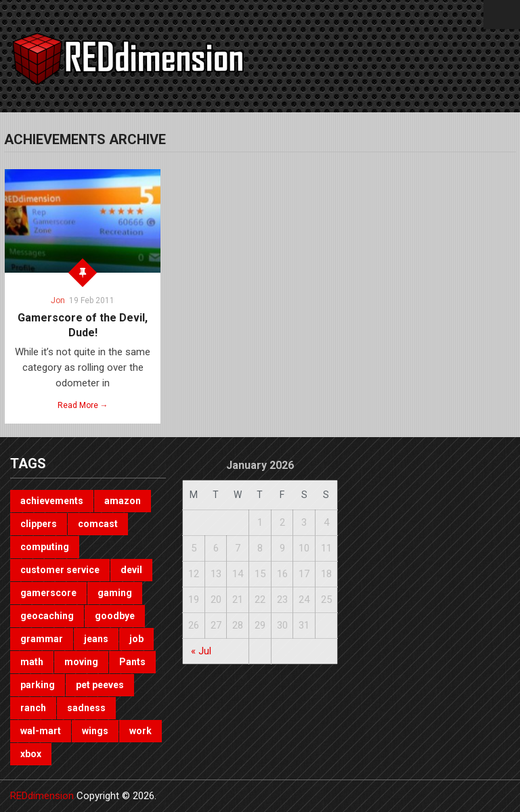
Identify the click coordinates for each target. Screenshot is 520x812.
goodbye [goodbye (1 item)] (115, 616)
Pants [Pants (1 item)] (132, 662)
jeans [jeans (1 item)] (96, 639)
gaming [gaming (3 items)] (115, 593)
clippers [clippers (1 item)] (39, 524)
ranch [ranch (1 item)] (33, 708)
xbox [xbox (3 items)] (31, 754)
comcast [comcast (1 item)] (98, 524)
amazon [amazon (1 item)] (123, 501)
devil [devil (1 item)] (131, 570)
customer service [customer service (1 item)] (60, 570)
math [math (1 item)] (32, 662)
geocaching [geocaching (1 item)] (47, 616)
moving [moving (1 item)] (81, 662)
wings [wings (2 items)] (95, 731)
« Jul (201, 651)
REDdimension (42, 796)
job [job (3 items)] (136, 639)
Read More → (83, 405)
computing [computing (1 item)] (45, 547)
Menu (502, 15)
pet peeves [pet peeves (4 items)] (100, 685)
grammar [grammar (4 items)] (42, 639)
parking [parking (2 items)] (38, 685)
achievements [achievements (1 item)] (52, 501)
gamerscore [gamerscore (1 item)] (48, 593)
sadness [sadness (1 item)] (86, 708)
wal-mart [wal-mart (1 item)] (41, 731)
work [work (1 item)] (140, 731)
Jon (58, 300)
